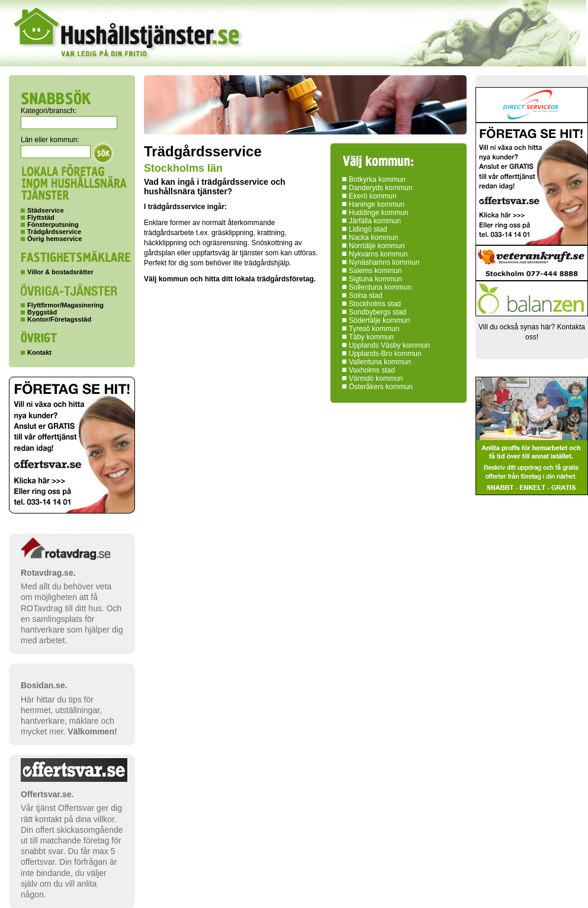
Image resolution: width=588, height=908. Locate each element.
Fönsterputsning (53, 224)
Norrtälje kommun (377, 246)
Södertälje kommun (379, 320)
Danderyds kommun (380, 188)
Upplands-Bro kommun (385, 354)
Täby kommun (371, 337)
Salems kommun (375, 271)
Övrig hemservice (54, 239)
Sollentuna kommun (380, 287)
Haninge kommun (377, 204)
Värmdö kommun (376, 378)
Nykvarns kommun (378, 254)
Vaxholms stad (372, 370)
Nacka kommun (373, 238)
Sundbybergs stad (377, 312)
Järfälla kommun (375, 221)
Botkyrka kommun (377, 179)
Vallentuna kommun (380, 362)
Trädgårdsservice (54, 232)
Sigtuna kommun (375, 279)
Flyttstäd (41, 217)
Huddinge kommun (379, 213)
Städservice (46, 210)
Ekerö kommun (373, 196)
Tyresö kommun (374, 329)
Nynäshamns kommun (384, 262)
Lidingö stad (368, 229)
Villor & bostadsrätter (60, 272)
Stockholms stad (375, 304)
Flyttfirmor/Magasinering (65, 305)
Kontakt (39, 352)
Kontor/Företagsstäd (59, 319)
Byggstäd (42, 312)
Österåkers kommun (381, 387)
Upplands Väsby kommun (389, 345)
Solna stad (366, 296)
